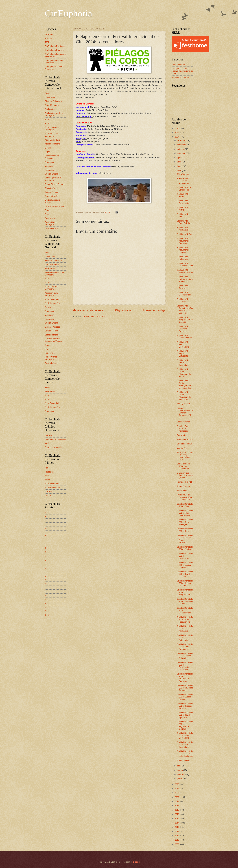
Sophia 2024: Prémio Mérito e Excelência (185, 279)
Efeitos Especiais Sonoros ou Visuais (53, 340)
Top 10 (48, 495)
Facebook (49, 34)
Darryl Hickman (183, 422)
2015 (177, 818)
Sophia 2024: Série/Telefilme (184, 222)
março (180, 770)
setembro (182, 153)
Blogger (137, 862)
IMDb (47, 42)
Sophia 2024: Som (185, 234)
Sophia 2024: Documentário (184, 293)
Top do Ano (50, 218)
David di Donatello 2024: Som (185, 530)
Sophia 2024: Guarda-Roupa (184, 337)
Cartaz (48, 210)
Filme (47, 93)
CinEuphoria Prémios (54, 50)
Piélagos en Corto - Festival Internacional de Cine (183, 71)
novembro (182, 145)
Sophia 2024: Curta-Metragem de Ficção (184, 373)
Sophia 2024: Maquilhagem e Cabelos (185, 320)
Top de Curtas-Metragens (51, 223)
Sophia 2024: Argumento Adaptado (183, 241)
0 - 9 (47, 615)
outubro (181, 149)
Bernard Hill (182, 490)
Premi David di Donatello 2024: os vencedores (185, 497)
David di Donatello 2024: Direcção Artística (185, 706)
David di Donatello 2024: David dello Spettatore (185, 754)
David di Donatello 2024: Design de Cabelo (185, 583)
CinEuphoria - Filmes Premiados (54, 62)
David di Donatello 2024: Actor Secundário (185, 735)
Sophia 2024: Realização (183, 202)
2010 (177, 840)
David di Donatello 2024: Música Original (185, 565)
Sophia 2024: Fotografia (183, 258)
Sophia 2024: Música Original (185, 271)
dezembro (182, 140)
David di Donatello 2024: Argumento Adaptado (185, 677)
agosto (180, 158)
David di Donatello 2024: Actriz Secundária (185, 745)
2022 (177, 788)
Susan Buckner (183, 760)
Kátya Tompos (183, 174)
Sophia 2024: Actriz (183, 209)
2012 (177, 831)
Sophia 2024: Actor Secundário (183, 344)
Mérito (48, 443)
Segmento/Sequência (54, 206)
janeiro (180, 779)
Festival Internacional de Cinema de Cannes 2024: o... (185, 413)
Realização (50, 109)
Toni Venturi (182, 435)
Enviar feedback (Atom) (94, 316)
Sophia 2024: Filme (183, 195)
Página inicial (123, 310)
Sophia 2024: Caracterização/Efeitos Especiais (185, 309)
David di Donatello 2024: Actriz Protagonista (185, 647)
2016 (177, 814)
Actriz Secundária (53, 144)
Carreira (48, 435)
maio (180, 170)
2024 (177, 137)
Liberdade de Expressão (56, 439)
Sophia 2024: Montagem (183, 229)
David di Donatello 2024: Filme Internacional (185, 513)
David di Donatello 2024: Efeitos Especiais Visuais (185, 539)
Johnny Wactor (183, 404)
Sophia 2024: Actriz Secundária (183, 363)
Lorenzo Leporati (184, 444)
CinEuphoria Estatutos (55, 46)
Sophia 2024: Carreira (183, 287)
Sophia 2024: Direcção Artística (183, 329)
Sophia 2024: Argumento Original (183, 250)
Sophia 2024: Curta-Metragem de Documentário (184, 384)
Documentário (51, 97)
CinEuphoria (69, 13)
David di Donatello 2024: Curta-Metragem (185, 522)
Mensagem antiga (154, 310)
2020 (177, 797)
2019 (177, 801)
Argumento (50, 162)
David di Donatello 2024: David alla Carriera (185, 601)
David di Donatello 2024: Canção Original (185, 656)
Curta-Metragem (52, 105)
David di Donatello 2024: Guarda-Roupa (185, 697)
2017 (177, 810)
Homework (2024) (185, 482)
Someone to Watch (53, 447)
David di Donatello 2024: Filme (185, 505)
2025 (177, 132)
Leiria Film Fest (179, 65)
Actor (47, 119)
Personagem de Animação (52, 157)
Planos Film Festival (181, 77)
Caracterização (51, 196)
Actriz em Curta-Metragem (52, 135)
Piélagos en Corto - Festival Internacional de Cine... (185, 456)
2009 (177, 844)
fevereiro (181, 774)
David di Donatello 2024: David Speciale (185, 715)
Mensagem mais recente (88, 310)
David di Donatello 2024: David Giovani (185, 574)
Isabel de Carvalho (185, 439)
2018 (177, 806)
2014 (177, 823)
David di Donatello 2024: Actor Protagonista (185, 619)
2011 (177, 836)
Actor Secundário (52, 140)
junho (180, 166)
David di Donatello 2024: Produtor (185, 548)
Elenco (48, 148)
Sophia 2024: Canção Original (185, 264)
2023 (177, 784)
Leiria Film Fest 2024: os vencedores (183, 466)
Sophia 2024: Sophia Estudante (183, 353)
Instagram (49, 38)
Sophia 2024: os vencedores (184, 189)
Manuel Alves (183, 448)
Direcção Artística (52, 188)
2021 (177, 793)
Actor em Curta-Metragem (52, 128)
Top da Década (51, 228)
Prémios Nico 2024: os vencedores (183, 181)
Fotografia (49, 170)
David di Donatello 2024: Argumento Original (185, 725)
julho (180, 162)
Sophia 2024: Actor (183, 215)
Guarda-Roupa (51, 192)
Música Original (52, 174)
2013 (177, 827)
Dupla (47, 152)
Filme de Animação (53, 101)
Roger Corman (183, 486)
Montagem (49, 166)
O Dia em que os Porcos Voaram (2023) (185, 475)
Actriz (47, 123)
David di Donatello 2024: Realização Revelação (185, 666)
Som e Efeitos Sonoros (55, 184)
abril (179, 766)
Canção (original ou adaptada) (53, 179)
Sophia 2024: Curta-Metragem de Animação (184, 396)
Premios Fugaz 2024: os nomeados (183, 428)
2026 (177, 128)
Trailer (48, 214)
